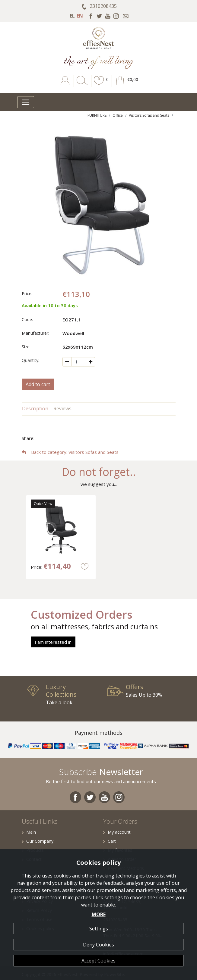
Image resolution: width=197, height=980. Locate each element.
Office (118, 115)
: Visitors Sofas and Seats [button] (70, 452)
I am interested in (53, 642)
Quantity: (30, 360)
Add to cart (38, 384)
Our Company (38, 841)
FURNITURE (97, 115)
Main (29, 832)
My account (117, 832)
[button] (99, 85)
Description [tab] (35, 409)
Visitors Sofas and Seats (149, 115)
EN (80, 16)
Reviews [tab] (62, 409)
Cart (110, 841)
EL (72, 16)
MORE (99, 914)
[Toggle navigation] (26, 102)
